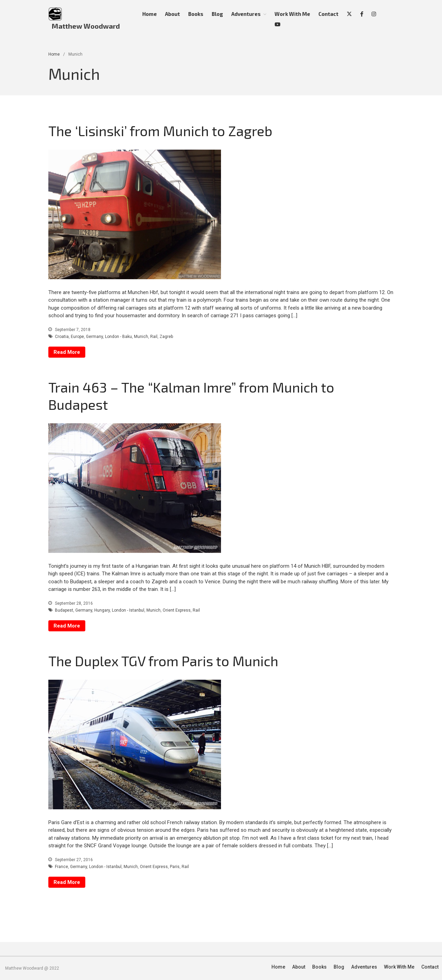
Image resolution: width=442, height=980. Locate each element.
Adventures (246, 14)
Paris (175, 867)
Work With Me (292, 14)
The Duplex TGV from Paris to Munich (163, 661)
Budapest (64, 610)
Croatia (62, 337)
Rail (154, 337)
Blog (217, 14)
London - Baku (118, 337)
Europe (77, 337)
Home (150, 14)
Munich (141, 337)
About (172, 14)
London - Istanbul (128, 610)
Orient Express (177, 610)
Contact (328, 14)
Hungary (102, 610)
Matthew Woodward (86, 26)
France (61, 867)
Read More (67, 352)
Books (196, 14)
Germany (94, 337)
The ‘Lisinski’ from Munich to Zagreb (160, 131)
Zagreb (166, 337)
